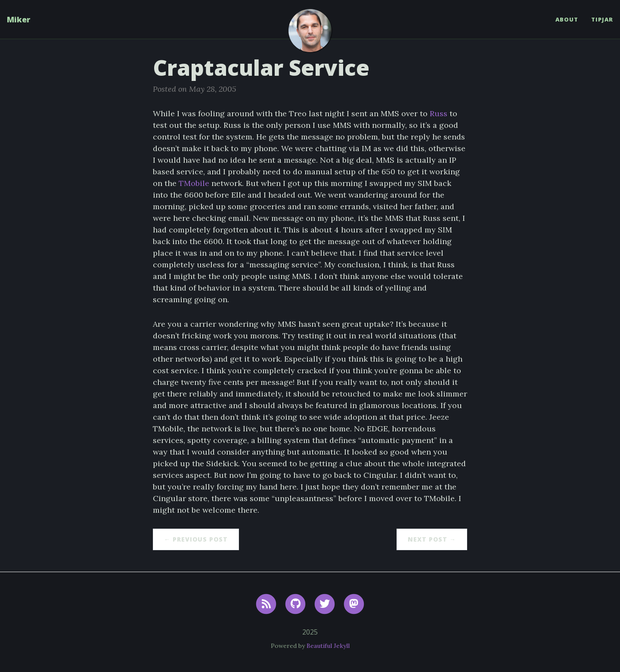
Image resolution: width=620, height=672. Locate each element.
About (567, 19)
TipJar (602, 19)
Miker (19, 19)
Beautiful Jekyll (328, 646)
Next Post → (432, 539)
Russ (439, 113)
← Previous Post (196, 539)
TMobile (194, 183)
